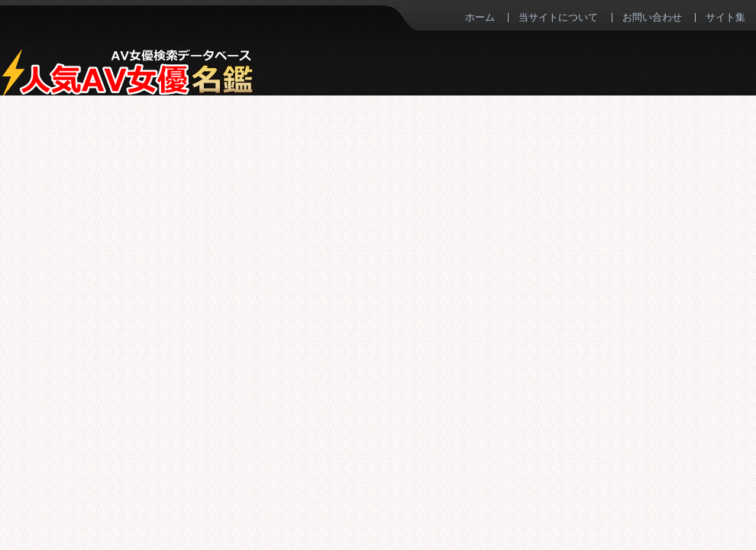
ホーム (480, 17)
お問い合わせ (652, 17)
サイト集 (725, 17)
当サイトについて (558, 17)
